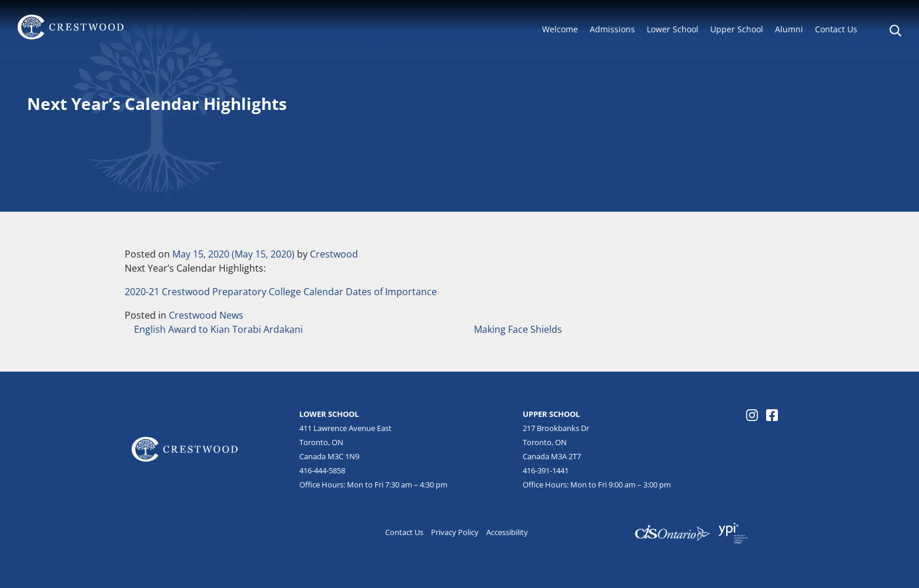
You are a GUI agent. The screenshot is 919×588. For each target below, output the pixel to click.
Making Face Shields (519, 329)
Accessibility (507, 532)
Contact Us (836, 29)
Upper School (737, 29)
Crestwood (334, 254)
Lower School (673, 29)
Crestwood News (206, 315)
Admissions (612, 29)
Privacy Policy (455, 532)
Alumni (789, 29)
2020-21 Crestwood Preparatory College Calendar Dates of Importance (281, 292)
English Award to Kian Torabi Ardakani (217, 329)
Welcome (560, 29)
